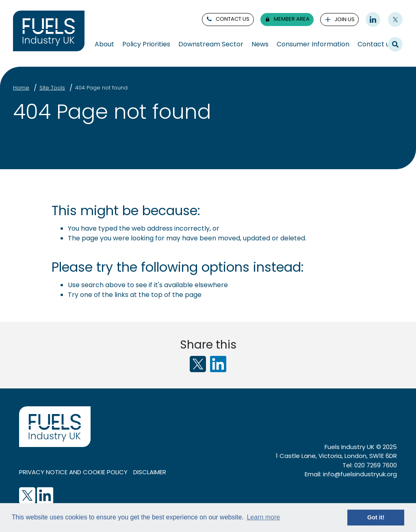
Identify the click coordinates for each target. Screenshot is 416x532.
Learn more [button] (263, 517)
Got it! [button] (376, 517)
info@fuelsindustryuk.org (360, 474)
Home (21, 88)
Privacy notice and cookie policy (73, 472)
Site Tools (52, 88)
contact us (228, 19)
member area (287, 19)
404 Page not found (101, 88)
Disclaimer (150, 472)
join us (340, 19)
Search (395, 44)
